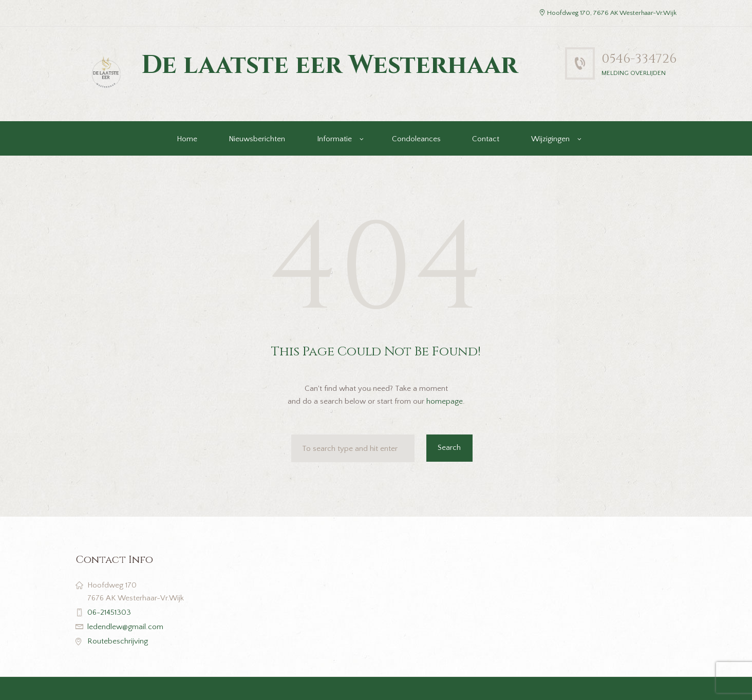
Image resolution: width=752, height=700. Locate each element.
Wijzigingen (550, 139)
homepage (445, 401)
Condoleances (416, 139)
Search (449, 448)
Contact (486, 139)
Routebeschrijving (118, 641)
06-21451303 (109, 612)
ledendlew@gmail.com (125, 627)
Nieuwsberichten (257, 139)
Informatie (334, 139)
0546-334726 (639, 59)
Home (187, 139)
